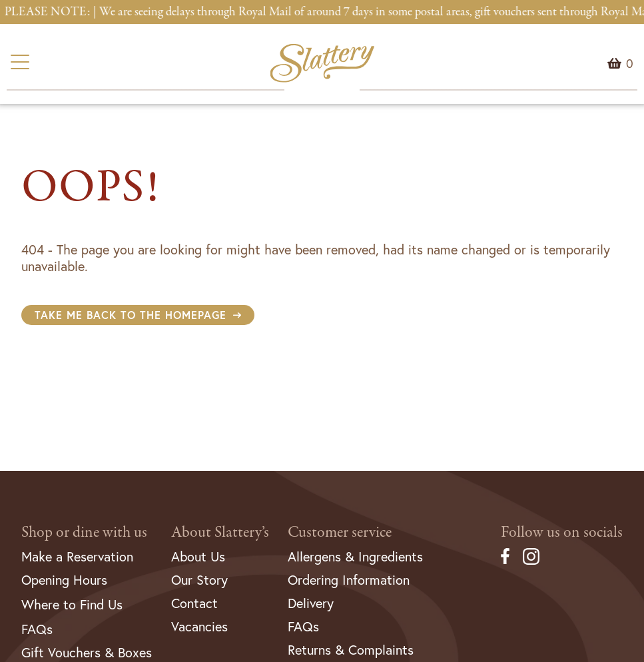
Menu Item (630, 63)
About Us (198, 556)
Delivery (311, 603)
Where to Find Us (72, 604)
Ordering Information (349, 580)
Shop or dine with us (84, 532)
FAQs (37, 629)
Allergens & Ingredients (355, 556)
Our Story (199, 580)
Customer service (340, 532)
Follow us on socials (562, 532)
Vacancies (199, 626)
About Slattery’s (220, 532)
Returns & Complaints (351, 650)
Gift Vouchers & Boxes (87, 652)
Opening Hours (64, 580)
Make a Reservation (77, 556)
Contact (194, 603)
